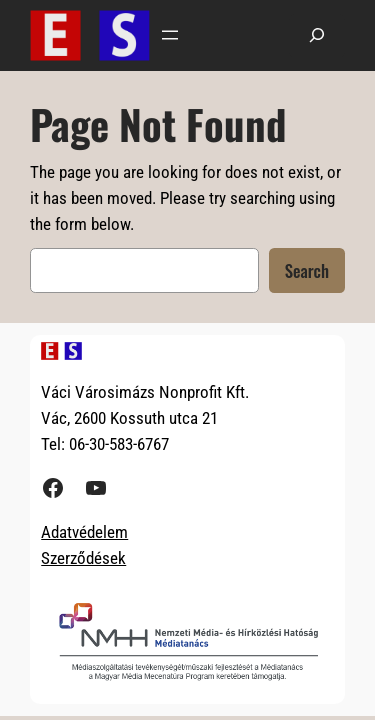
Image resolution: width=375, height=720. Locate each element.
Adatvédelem (84, 532)
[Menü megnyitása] (170, 35)
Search (307, 270)
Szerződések (83, 558)
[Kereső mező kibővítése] (317, 35)
